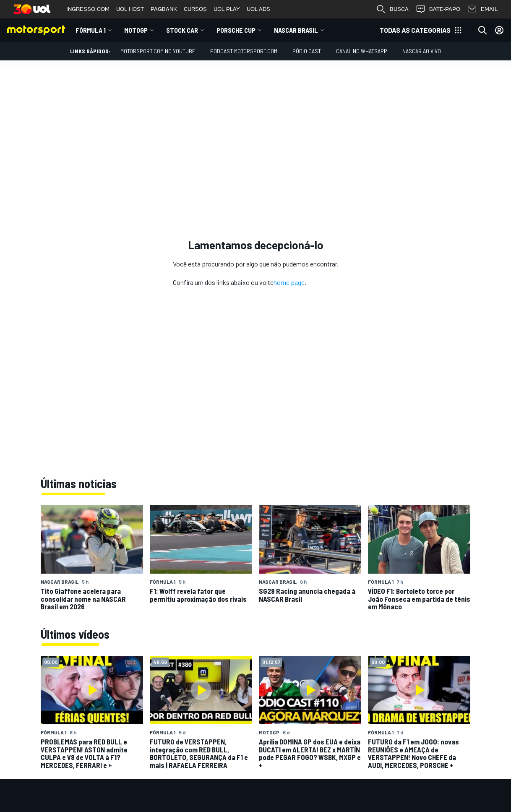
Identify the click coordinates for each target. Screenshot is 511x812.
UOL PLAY (227, 9)
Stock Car (182, 30)
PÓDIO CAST (307, 51)
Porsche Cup (236, 30)
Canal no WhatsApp (362, 51)
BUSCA (392, 9)
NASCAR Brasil (296, 30)
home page (289, 282)
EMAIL (482, 9)
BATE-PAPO (438, 9)
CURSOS (195, 9)
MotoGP (136, 30)
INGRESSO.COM (88, 9)
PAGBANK (164, 9)
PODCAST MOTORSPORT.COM (244, 51)
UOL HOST (130, 9)
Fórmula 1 (91, 30)
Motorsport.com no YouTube (158, 51)
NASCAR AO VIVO (422, 51)
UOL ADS (258, 9)
